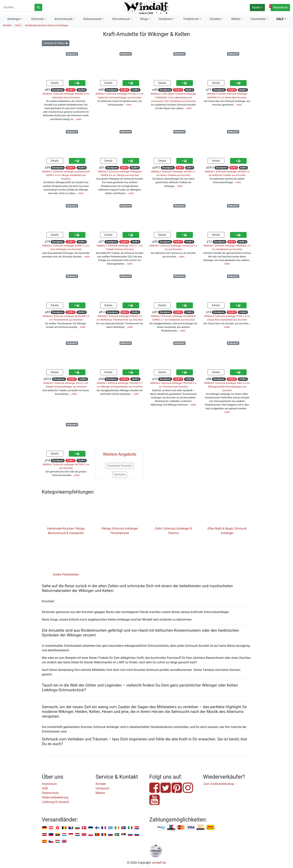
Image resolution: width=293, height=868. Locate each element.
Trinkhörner (191, 19)
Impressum (49, 784)
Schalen (215, 19)
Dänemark (84, 828)
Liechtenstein (51, 835)
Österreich (51, 828)
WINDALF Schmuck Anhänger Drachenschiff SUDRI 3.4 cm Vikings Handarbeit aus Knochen (66, 175)
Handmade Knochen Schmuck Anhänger (47, 25)
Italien (130, 828)
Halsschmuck (92, 19)
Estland (91, 828)
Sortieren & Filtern (56, 43)
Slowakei (130, 835)
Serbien (124, 835)
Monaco (71, 835)
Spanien (44, 842)
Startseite (120, 475)
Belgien (64, 828)
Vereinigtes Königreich (64, 842)
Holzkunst (166, 19)
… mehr (78, 119)
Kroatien (137, 828)
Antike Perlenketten (66, 574)
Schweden (117, 835)
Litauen (58, 835)
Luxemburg (64, 835)
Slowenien (137, 835)
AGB (45, 788)
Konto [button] (256, 7)
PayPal (161, 827)
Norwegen (84, 835)
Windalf (7, 25)
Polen (91, 835)
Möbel (236, 19)
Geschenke (258, 19)
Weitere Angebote (120, 454)
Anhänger (14, 19)
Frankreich (104, 828)
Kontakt (101, 784)
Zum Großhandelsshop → (221, 784)
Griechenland (110, 828)
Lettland (44, 835)
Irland (117, 828)
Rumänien (104, 835)
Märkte (100, 793)
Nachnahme (210, 827)
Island (124, 828)
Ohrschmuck (121, 19)
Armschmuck (64, 19)
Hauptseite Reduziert (120, 466)
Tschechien (51, 842)
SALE (280, 19)
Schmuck (37, 19)
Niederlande (77, 835)
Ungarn (58, 842)
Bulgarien (77, 828)
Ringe (144, 19)
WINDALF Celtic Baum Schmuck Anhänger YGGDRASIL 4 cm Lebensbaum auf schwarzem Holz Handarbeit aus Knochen (173, 97)
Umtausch (102, 788)
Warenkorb (279, 7)
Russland (110, 835)
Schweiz (58, 828)
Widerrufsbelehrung (55, 797)
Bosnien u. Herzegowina (71, 828)
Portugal (97, 835)
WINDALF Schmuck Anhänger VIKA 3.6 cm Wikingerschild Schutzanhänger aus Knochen (227, 387)
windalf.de (159, 863)
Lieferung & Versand (55, 802)
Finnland (97, 828)
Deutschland (44, 828)
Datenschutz (50, 793)
